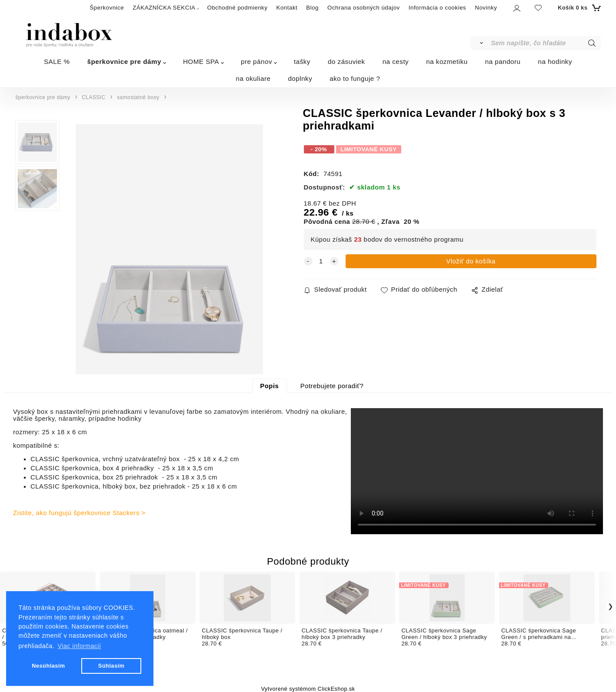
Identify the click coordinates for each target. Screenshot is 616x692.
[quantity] (321, 261)
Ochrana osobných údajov (364, 8)
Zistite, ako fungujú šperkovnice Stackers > (79, 513)
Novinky (486, 8)
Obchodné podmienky (238, 8)
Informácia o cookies (438, 8)
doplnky (300, 78)
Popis (269, 386)
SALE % (57, 62)
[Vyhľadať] (480, 43)
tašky (302, 62)
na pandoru (503, 62)
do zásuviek (346, 62)
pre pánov (256, 62)
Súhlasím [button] (112, 666)
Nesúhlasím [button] (48, 666)
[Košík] (578, 8)
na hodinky (555, 62)
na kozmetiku (447, 62)
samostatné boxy (138, 97)
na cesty (396, 62)
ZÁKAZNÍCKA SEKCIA (164, 8)
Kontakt (287, 8)
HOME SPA (201, 62)
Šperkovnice (107, 8)
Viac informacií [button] (80, 646)
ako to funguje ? (355, 78)
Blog (312, 8)
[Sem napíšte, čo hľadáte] (545, 43)
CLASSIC (93, 97)
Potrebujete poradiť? (332, 386)
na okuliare (253, 78)
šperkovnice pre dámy (124, 62)
